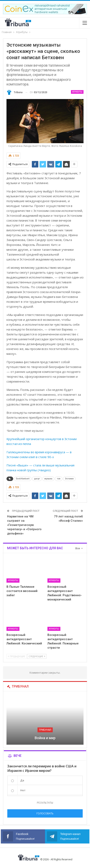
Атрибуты (77, 92)
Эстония (69, 479)
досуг (37, 479)
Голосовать (45, 813)
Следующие (37, 656)
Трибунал (45, 730)
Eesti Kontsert (23, 479)
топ (59, 479)
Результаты (45, 803)
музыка (48, 479)
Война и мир (45, 738)
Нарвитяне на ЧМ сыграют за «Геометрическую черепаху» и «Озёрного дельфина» (24, 525)
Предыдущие (17, 656)
